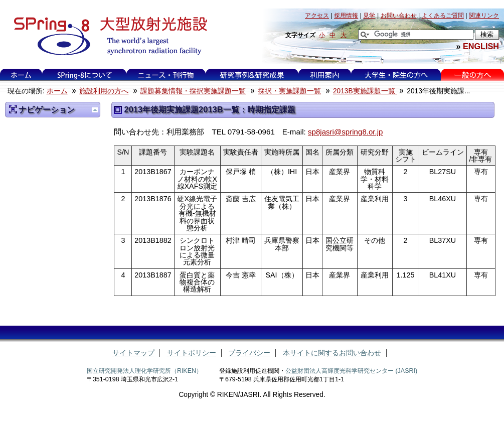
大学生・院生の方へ (396, 75)
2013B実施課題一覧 (365, 91)
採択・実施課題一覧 (289, 91)
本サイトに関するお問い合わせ (332, 353)
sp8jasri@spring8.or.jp (346, 132)
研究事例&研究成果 (252, 75)
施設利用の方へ (104, 91)
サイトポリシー (192, 353)
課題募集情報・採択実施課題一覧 (193, 91)
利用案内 (324, 75)
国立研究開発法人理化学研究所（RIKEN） (144, 371)
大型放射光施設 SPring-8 (107, 36)
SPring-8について (85, 75)
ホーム (21, 75)
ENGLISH (481, 46)
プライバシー (249, 353)
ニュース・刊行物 (166, 75)
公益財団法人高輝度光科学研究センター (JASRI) (351, 371)
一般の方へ (473, 75)
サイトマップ (133, 353)
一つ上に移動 (95, 110)
